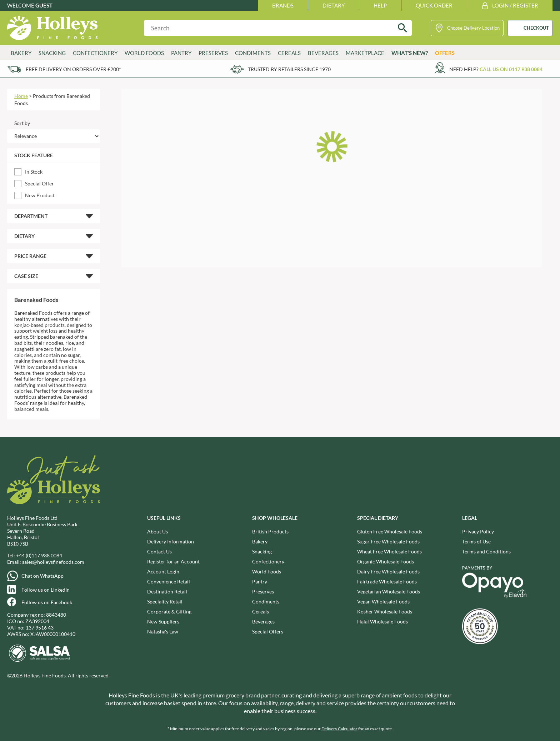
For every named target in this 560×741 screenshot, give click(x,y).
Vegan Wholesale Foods (383, 601)
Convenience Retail (169, 581)
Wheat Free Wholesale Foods (389, 551)
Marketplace (365, 53)
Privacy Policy (478, 531)
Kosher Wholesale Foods (385, 611)
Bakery (21, 53)
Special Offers (268, 631)
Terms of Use (476, 541)
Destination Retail (167, 591)
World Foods (144, 53)
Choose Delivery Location (473, 28)
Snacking (52, 53)
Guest (44, 5)
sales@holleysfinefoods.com (53, 562)
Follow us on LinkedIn (46, 590)
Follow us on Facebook (47, 602)
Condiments (253, 53)
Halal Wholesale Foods (382, 621)
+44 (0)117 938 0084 (39, 555)
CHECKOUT (536, 28)
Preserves (213, 53)
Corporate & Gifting (169, 611)
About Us (157, 531)
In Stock (34, 172)
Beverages (323, 53)
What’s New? (410, 53)
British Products (270, 531)
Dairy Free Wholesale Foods (388, 571)
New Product (40, 195)
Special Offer (39, 183)
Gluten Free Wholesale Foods (390, 531)
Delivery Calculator (339, 729)
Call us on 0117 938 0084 (511, 69)
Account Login (163, 571)
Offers (445, 53)
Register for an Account (173, 561)
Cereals (289, 53)
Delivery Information (171, 541)
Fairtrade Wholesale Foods (387, 581)
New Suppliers (163, 621)
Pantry (181, 53)
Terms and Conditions (486, 551)
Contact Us (159, 551)
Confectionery (95, 53)
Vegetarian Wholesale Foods (389, 591)
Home (21, 96)
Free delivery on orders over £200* (73, 69)
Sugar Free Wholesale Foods (388, 541)
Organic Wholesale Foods (386, 561)
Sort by (22, 123)
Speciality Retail (165, 601)
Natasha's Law (163, 631)
